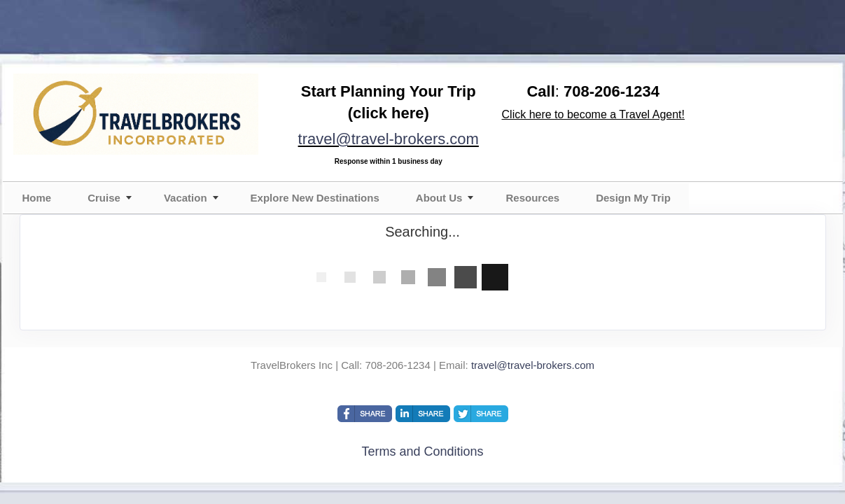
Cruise (104, 198)
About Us (439, 198)
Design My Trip (633, 198)
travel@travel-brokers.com (389, 139)
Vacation (186, 198)
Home (37, 198)
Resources (532, 198)
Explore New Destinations (315, 198)
